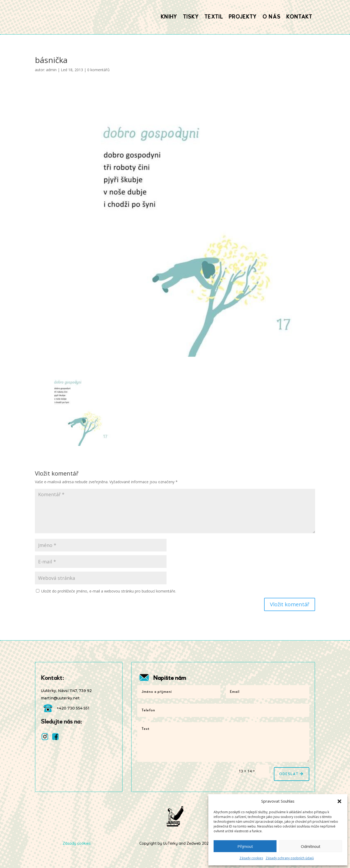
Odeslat (289, 774)
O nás (272, 17)
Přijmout (245, 846)
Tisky (191, 17)
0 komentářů (98, 70)
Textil (214, 17)
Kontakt (299, 17)
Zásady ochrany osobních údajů (290, 858)
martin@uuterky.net (60, 698)
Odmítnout (311, 846)
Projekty (243, 17)
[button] (339, 801)
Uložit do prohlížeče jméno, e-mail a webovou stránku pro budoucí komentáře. (109, 591)
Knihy (169, 17)
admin (51, 70)
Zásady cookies (251, 858)
